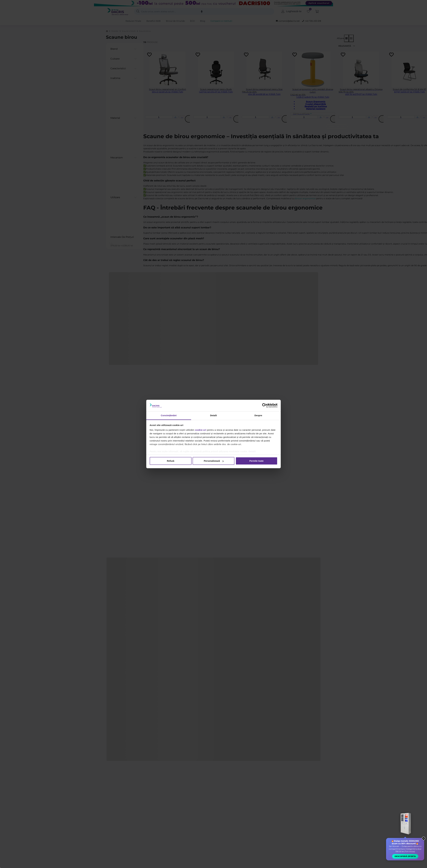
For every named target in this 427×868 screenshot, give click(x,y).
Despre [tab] (258, 415)
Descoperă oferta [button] (405, 861)
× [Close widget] (423, 843)
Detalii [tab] (213, 415)
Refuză (171, 461)
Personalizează (214, 461)
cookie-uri (201, 430)
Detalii (252, 451)
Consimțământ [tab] (169, 415)
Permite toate (256, 461)
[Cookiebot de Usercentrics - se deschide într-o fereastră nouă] (264, 405)
